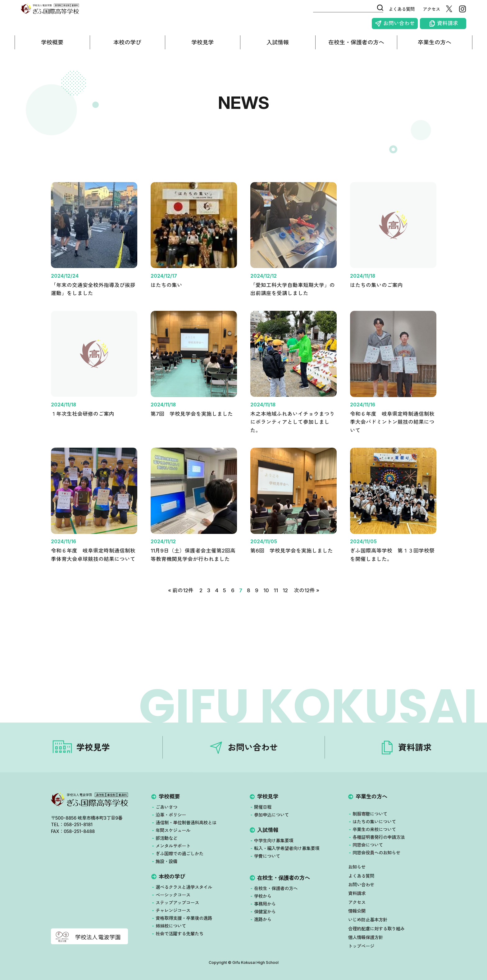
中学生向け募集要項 (274, 841)
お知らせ (357, 867)
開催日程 (263, 807)
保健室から (265, 912)
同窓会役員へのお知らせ (376, 853)
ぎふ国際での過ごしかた (180, 854)
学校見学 (203, 47)
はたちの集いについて (374, 822)
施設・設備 (166, 861)
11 (275, 606)
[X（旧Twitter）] (455, 13)
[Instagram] (469, 13)
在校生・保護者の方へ (356, 47)
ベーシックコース (173, 895)
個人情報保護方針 (365, 937)
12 (285, 606)
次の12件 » (307, 606)
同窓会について (368, 845)
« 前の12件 (180, 606)
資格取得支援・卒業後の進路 (184, 918)
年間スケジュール (173, 830)
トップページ (361, 946)
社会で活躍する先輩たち (180, 934)
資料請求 (454, 26)
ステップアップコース (177, 903)
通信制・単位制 (186, 823)
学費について (267, 856)
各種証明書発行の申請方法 (379, 837)
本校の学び (127, 47)
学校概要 (52, 47)
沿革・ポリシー (171, 815)
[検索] (370, 11)
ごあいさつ (166, 807)
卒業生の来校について (374, 829)
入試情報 (278, 47)
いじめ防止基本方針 (367, 920)
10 (266, 606)
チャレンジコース (173, 910)
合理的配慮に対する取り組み (376, 929)
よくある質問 (400, 13)
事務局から (265, 904)
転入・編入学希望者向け (287, 848)
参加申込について (271, 815)
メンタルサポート (173, 846)
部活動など (166, 838)
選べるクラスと (184, 887)
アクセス (430, 13)
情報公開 (357, 911)
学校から (263, 896)
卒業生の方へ (435, 47)
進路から (263, 919)
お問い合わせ (405, 26)
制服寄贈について (370, 814)
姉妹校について (171, 926)
